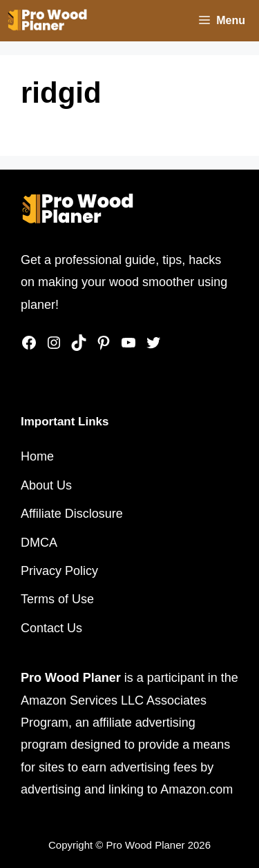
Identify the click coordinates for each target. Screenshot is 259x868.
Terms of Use (57, 599)
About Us (46, 485)
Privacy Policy (59, 571)
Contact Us (51, 628)
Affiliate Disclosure (72, 514)
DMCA (39, 543)
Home (37, 456)
